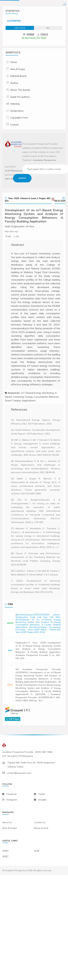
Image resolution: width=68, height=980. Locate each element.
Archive (14, 83)
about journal (41, 850)
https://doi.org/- (12, 231)
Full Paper (14, 741)
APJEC (6, 879)
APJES (5, 873)
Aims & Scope (18, 69)
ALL (48, 28)
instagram (12, 822)
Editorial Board (18, 76)
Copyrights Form (19, 118)
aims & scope (10, 850)
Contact (15, 125)
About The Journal (20, 90)
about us (7, 845)
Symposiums (17, 111)
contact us (40, 845)
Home (14, 62)
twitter (42, 816)
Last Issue (20, 28)
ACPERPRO (14, 21)
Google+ (43, 822)
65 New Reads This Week (34, 38)
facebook (12, 816)
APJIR (37, 873)
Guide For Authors (20, 97)
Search (22, 178)
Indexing (15, 104)
